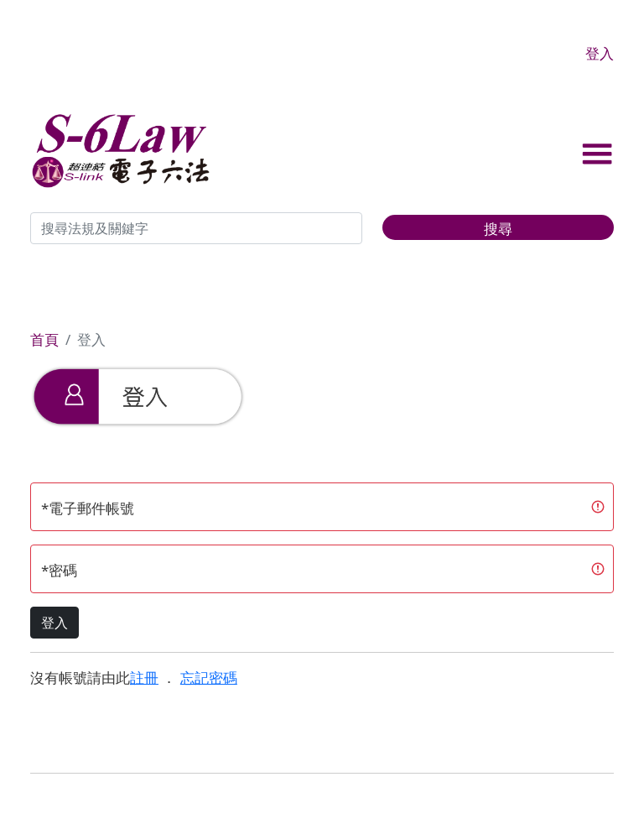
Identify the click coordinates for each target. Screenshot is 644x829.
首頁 (44, 339)
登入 (600, 53)
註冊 (144, 678)
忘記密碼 (209, 678)
